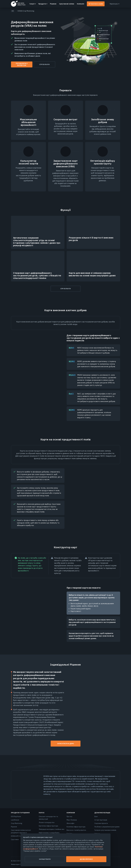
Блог (96, 817)
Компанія (81, 4)
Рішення (53, 4)
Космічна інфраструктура (76, 827)
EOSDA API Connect (18, 836)
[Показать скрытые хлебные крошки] (13, 11)
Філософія (70, 823)
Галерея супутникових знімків (105, 830)
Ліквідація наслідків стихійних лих (52, 829)
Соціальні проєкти (101, 823)
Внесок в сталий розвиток (76, 830)
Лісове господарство (47, 822)
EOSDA (18, 4)
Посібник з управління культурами (107, 827)
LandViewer (15, 820)
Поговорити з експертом (22, 64)
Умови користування (18, 864)
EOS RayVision (16, 817)
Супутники (15, 839)
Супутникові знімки (67, 4)
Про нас (69, 817)
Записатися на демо (65, 744)
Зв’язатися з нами (96, 4)
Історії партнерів (101, 820)
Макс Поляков (72, 820)
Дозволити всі (86, 859)
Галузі (32, 4)
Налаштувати (45, 859)
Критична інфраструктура (48, 826)
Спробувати (44, 64)
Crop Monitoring (17, 823)
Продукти (42, 4)
